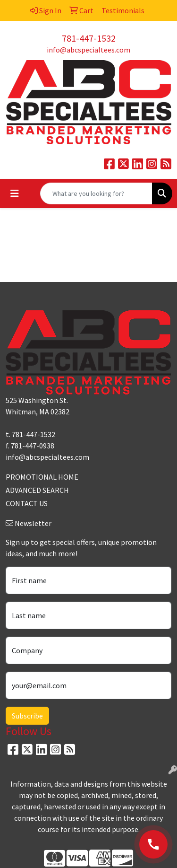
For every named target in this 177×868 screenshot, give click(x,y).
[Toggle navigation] (15, 193)
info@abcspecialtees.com (88, 50)
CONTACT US (27, 503)
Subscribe (27, 716)
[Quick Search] (96, 193)
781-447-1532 (89, 38)
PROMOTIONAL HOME (42, 477)
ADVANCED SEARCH (37, 490)
